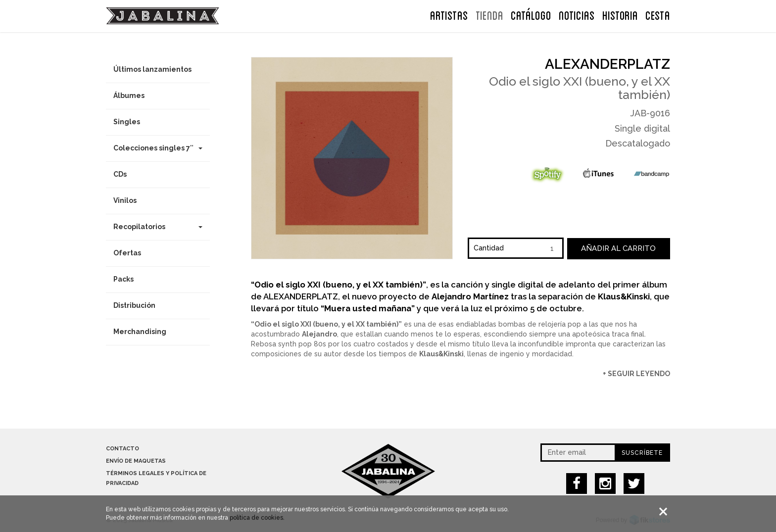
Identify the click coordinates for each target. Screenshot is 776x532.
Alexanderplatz (607, 64)
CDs (120, 174)
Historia (620, 14)
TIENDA (489, 14)
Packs (123, 279)
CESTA (658, 14)
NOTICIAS (577, 14)
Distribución (134, 305)
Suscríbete (642, 453)
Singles (127, 122)
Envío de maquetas (136, 461)
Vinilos (125, 200)
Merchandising (140, 332)
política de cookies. (257, 519)
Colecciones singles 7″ (158, 148)
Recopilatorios (158, 227)
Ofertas (127, 253)
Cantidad (489, 248)
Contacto (122, 449)
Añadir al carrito (618, 248)
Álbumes (129, 96)
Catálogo (531, 14)
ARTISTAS (449, 14)
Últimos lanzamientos (152, 69)
